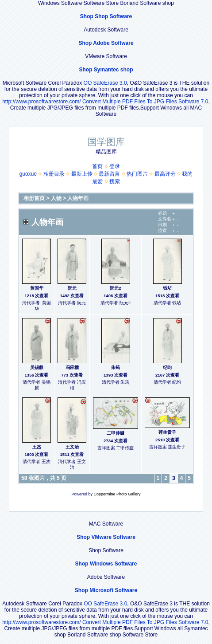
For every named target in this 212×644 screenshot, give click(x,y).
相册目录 (54, 174)
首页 (97, 166)
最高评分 (165, 174)
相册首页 (34, 198)
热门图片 (137, 174)
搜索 (115, 181)
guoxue (28, 174)
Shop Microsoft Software (106, 590)
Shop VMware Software (106, 537)
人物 (56, 198)
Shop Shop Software (106, 16)
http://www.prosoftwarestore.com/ (41, 102)
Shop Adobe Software (106, 43)
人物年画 (78, 198)
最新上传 (82, 174)
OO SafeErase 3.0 (105, 83)
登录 (115, 166)
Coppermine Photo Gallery (117, 494)
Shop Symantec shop (106, 70)
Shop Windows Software (106, 564)
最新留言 (109, 174)
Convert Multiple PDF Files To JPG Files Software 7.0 (145, 102)
